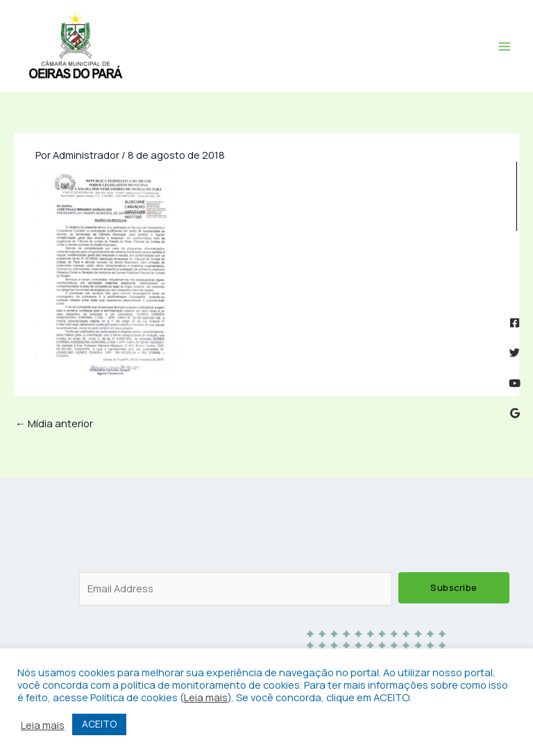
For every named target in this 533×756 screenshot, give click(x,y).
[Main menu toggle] (505, 46)
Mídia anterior (54, 423)
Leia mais (206, 697)
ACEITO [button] (99, 724)
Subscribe (454, 587)
